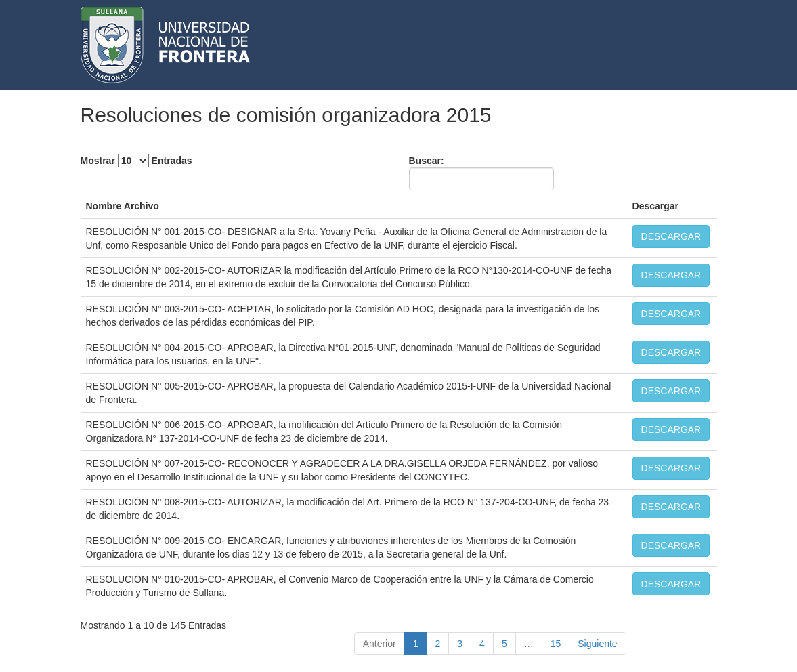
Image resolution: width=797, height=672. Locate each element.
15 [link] (556, 644)
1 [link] (416, 644)
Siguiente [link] (597, 644)
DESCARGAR (671, 236)
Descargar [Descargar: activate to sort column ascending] (656, 206)
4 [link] (482, 644)
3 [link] (460, 644)
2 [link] (437, 644)
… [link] (529, 644)
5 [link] (504, 644)
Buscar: (481, 173)
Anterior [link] (380, 644)
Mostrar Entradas (136, 161)
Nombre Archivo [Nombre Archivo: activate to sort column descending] (123, 206)
